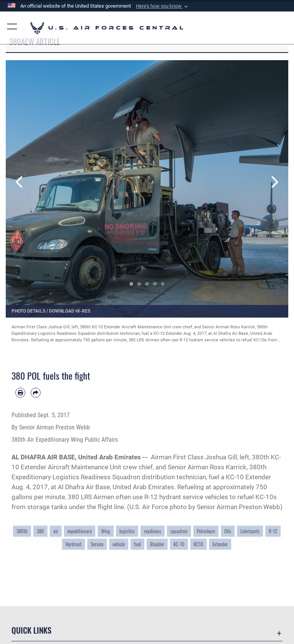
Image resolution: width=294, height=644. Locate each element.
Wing (106, 531)
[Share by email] (36, 393)
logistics (127, 531)
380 (40, 531)
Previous (20, 182)
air (56, 531)
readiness (153, 531)
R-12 (273, 531)
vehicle (119, 544)
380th (22, 531)
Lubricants (250, 531)
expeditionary (80, 531)
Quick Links (31, 630)
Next (274, 182)
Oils (228, 531)
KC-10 (179, 544)
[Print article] (20, 393)
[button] (163, 6)
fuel (137, 544)
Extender (220, 544)
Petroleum (206, 531)
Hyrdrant (73, 544)
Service (97, 544)
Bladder (157, 544)
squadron (179, 531)
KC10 (198, 544)
